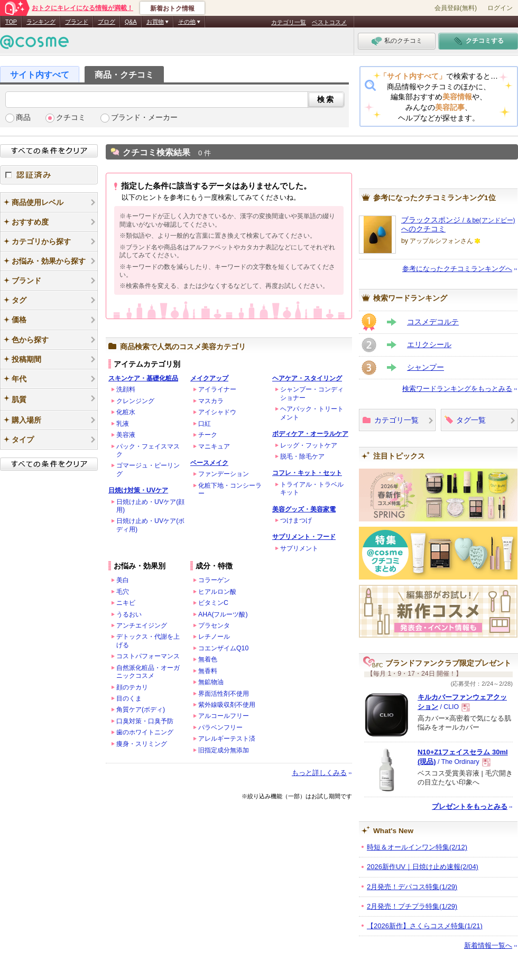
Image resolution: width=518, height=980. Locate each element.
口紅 (205, 424)
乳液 (123, 424)
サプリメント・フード (304, 537)
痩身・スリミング (142, 744)
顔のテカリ (132, 687)
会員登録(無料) (456, 8)
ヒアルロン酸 (217, 592)
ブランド (77, 22)
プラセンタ (214, 626)
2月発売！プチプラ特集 (412, 906)
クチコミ (71, 118)
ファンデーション (224, 474)
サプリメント (299, 548)
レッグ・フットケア (309, 445)
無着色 (208, 659)
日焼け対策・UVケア (138, 490)
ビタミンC (213, 603)
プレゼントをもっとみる (470, 806)
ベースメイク (209, 463)
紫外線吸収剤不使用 (227, 705)
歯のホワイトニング (145, 732)
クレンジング (135, 401)
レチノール (214, 637)
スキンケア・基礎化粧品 (143, 378)
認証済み (49, 175)
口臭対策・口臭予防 (145, 721)
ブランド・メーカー (144, 118)
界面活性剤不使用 (224, 694)
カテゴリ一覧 (289, 22)
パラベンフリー (220, 727)
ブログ (107, 22)
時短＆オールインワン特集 (417, 847)
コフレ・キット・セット (307, 473)
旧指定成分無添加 (224, 750)
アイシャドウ (217, 412)
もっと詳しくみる (319, 773)
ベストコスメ (329, 22)
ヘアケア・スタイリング (307, 378)
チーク (208, 435)
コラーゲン (214, 580)
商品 (23, 118)
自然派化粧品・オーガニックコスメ (148, 672)
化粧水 (126, 412)
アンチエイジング (142, 626)
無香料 (208, 671)
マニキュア (214, 446)
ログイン (500, 8)
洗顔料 (126, 389)
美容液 (126, 435)
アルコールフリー (224, 716)
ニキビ (126, 603)
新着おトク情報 (172, 8)
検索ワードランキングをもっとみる (457, 389)
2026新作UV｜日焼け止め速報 (423, 867)
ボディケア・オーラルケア (310, 434)
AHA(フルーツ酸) (223, 614)
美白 (123, 580)
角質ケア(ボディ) (141, 710)
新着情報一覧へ (488, 945)
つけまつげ (296, 520)
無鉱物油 (211, 682)
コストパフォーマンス (148, 656)
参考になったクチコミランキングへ (457, 269)
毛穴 (123, 592)
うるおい (129, 614)
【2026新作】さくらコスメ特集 (425, 926)
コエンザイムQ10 (223, 648)
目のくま (129, 698)
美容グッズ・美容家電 (304, 509)
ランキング (41, 22)
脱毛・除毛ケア (302, 456)
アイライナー (217, 389)
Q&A (131, 22)
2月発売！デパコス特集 (412, 887)
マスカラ (211, 401)
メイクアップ (209, 378)
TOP (11, 22)
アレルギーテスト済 (227, 739)
